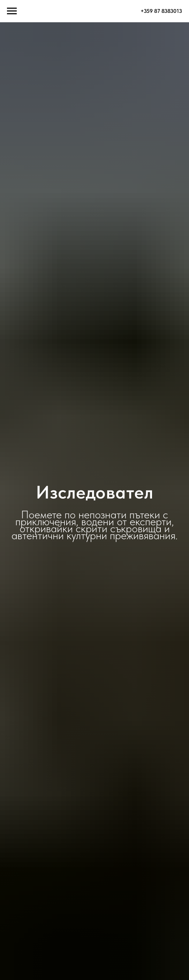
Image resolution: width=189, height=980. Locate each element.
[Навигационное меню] (12, 11)
